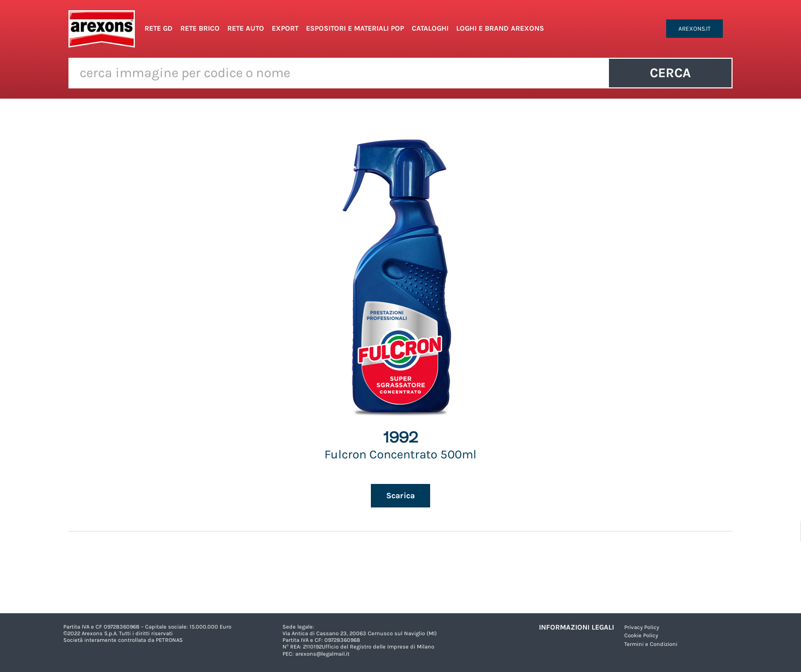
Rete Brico (200, 28)
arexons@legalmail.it (322, 654)
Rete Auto (246, 28)
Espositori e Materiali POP (355, 28)
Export (285, 28)
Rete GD (159, 28)
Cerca (670, 73)
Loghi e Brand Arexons (500, 28)
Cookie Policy (641, 635)
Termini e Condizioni (651, 644)
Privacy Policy (642, 627)
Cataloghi (430, 28)
